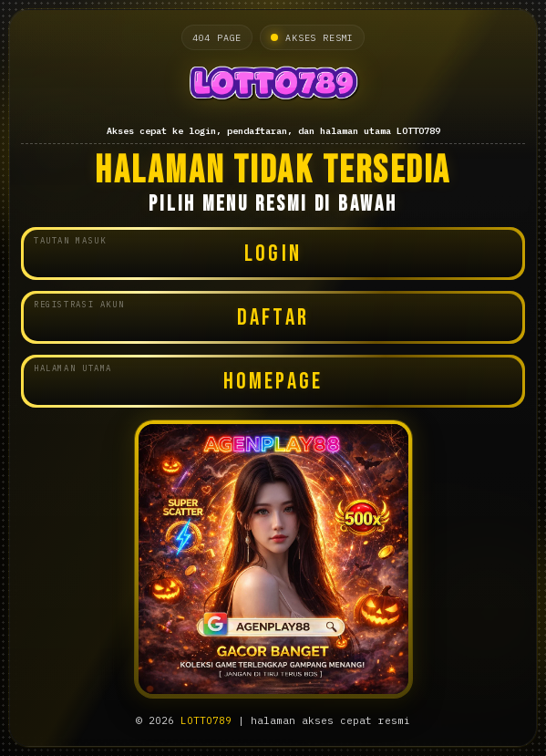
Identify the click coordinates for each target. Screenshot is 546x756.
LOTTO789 (206, 720)
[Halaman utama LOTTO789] (273, 86)
